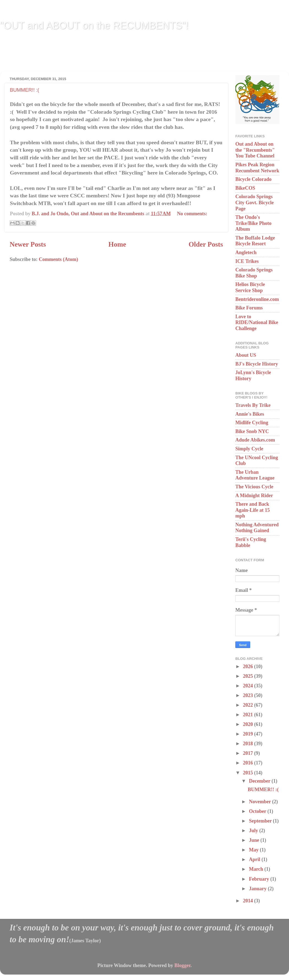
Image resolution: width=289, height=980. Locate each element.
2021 (249, 715)
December (260, 781)
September (261, 821)
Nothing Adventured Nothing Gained (257, 528)
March (257, 869)
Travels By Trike (253, 405)
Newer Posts (28, 244)
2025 (249, 676)
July (254, 831)
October (258, 811)
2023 (249, 695)
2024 (249, 686)
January (258, 889)
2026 (249, 666)
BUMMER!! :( (24, 90)
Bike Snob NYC (252, 431)
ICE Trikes (247, 261)
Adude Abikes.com (255, 440)
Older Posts (206, 244)
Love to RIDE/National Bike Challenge (257, 322)
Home (117, 244)
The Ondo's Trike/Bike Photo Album (253, 223)
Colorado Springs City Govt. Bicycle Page (254, 202)
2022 (249, 705)
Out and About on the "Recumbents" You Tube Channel (255, 150)
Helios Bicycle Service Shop (250, 287)
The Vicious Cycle (254, 487)
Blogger (182, 965)
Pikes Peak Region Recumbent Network (257, 168)
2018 (249, 744)
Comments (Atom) (58, 259)
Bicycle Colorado (253, 179)
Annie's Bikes (250, 414)
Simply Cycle (249, 449)
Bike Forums (249, 308)
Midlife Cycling (252, 423)
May (254, 850)
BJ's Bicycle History (257, 364)
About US (246, 355)
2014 (249, 901)
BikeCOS (245, 188)
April (255, 859)
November (260, 802)
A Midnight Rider (254, 496)
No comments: (192, 214)
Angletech (246, 252)
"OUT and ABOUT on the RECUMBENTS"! (94, 25)
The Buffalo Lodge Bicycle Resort (255, 241)
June (255, 840)
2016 (249, 763)
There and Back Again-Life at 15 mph (253, 510)
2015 (249, 773)
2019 (249, 734)
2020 (249, 724)
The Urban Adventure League (255, 475)
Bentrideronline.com (257, 299)
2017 (249, 753)
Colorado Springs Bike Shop (254, 273)
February (259, 879)
